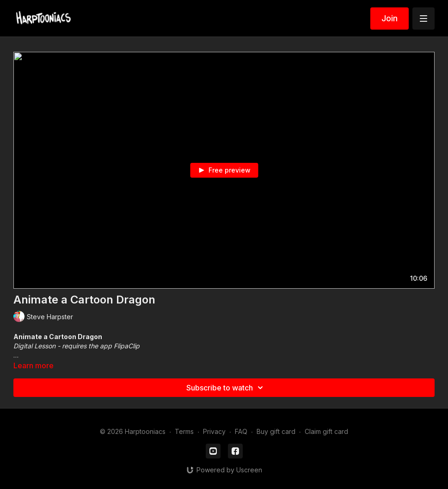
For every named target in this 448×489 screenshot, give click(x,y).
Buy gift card (276, 431)
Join (390, 18)
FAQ (241, 431)
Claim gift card (326, 431)
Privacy (214, 431)
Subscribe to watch (226, 388)
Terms (184, 431)
